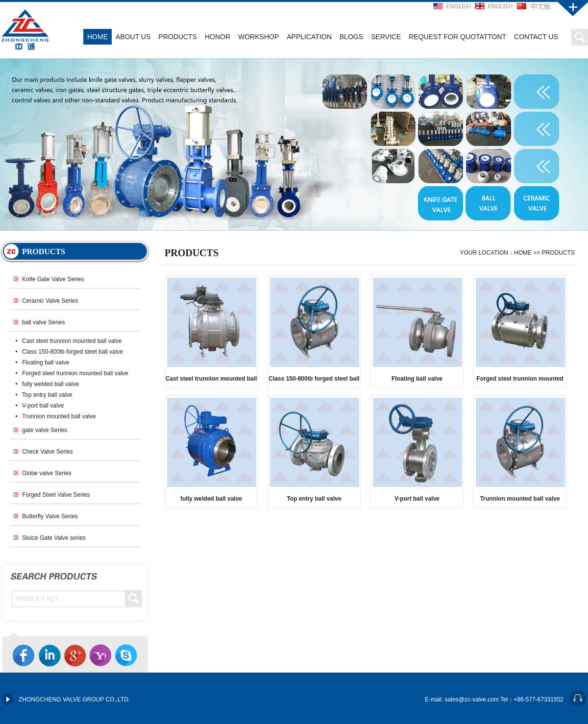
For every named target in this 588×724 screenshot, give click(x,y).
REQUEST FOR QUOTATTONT (457, 37)
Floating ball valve (46, 362)
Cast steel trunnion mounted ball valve (72, 341)
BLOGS (351, 37)
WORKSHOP (258, 37)
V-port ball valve (43, 406)
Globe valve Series (47, 473)
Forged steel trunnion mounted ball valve (75, 373)
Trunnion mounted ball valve (59, 416)
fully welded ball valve (50, 384)
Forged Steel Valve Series (56, 495)
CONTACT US (536, 37)
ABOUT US (133, 37)
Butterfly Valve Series (50, 516)
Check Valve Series (48, 452)
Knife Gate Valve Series (53, 279)
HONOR (218, 37)
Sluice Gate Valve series (54, 538)
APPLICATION (309, 37)
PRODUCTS (178, 37)
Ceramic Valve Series (50, 301)
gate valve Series (45, 430)
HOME (98, 37)
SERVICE (386, 37)
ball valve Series (43, 322)
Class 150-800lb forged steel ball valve (73, 352)
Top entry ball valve (47, 395)
